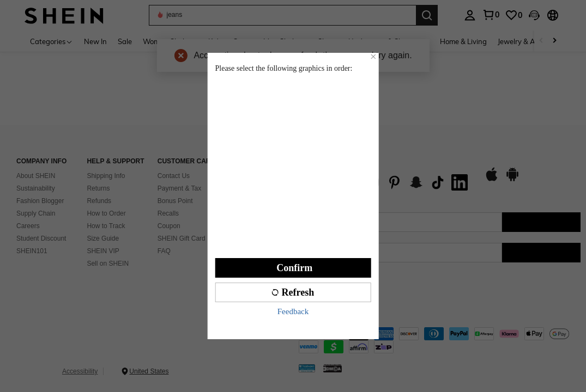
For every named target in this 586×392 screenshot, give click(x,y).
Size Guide (103, 238)
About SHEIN (36, 176)
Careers (28, 226)
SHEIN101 (32, 251)
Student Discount (41, 238)
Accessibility (80, 371)
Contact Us (174, 176)
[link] (513, 15)
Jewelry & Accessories (533, 41)
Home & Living (463, 41)
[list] (386, 182)
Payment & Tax (179, 188)
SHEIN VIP (103, 251)
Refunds (99, 201)
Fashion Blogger (40, 201)
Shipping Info (106, 176)
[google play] (512, 180)
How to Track (106, 226)
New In (95, 41)
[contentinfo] (440, 340)
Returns (98, 188)
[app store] (492, 180)
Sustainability (36, 188)
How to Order (106, 213)
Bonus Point (175, 201)
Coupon (169, 226)
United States (149, 371)
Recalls (168, 213)
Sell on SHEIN (108, 264)
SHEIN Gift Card (182, 238)
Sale (125, 41)
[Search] (427, 15)
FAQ (164, 251)
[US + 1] (321, 253)
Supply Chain (36, 213)
